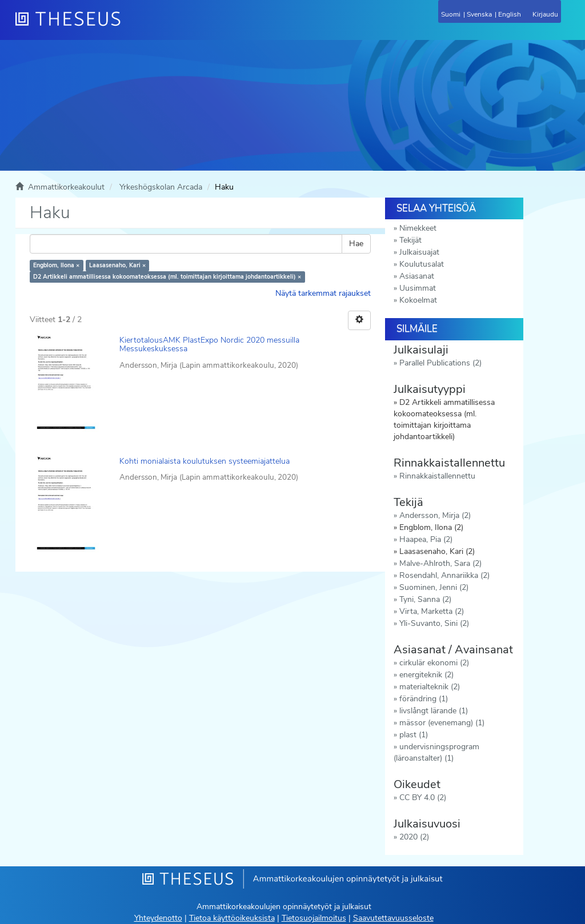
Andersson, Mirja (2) (435, 515)
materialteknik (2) (430, 687)
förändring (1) (424, 699)
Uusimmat (418, 288)
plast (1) (414, 735)
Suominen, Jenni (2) (434, 587)
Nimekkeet (418, 228)
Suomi (451, 14)
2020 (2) (414, 837)
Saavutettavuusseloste (393, 918)
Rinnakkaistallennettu (437, 476)
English (510, 14)
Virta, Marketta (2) (432, 611)
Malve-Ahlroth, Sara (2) (440, 563)
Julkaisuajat (419, 252)
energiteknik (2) (426, 675)
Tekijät (410, 240)
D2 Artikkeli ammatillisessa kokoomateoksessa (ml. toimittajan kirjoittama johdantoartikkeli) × (167, 277)
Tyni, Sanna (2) (425, 599)
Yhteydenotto (158, 918)
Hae (356, 244)
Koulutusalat (422, 264)
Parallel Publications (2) (440, 363)
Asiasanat (417, 276)
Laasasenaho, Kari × (117, 265)
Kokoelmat (418, 300)
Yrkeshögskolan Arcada (161, 187)
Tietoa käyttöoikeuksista (232, 918)
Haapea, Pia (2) (426, 539)
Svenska (479, 14)
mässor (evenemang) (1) (442, 723)
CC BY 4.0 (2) (423, 798)
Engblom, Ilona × (56, 265)
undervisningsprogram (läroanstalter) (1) (436, 752)
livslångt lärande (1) (434, 711)
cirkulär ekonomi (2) (434, 663)
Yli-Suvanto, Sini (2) (434, 623)
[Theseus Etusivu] (130, 26)
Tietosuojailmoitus (314, 918)
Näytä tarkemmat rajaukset (323, 293)
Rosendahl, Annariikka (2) (444, 575)
